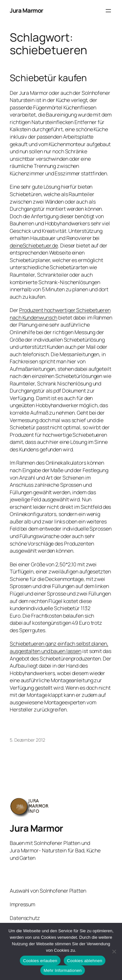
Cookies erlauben (40, 961)
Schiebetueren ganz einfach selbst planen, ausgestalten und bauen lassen (59, 647)
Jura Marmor (27, 10)
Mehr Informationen (63, 970)
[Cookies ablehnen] (114, 951)
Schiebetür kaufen (48, 78)
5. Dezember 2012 (27, 740)
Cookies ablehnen (85, 961)
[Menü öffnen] (108, 11)
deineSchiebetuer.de (34, 245)
